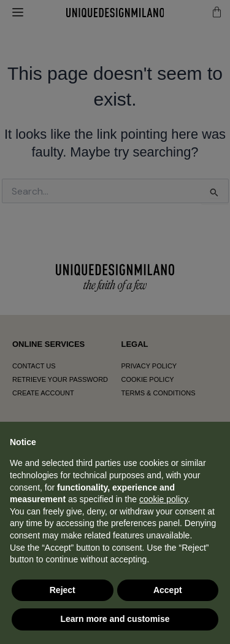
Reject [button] (63, 590)
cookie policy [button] (163, 499)
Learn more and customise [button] (115, 619)
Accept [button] (168, 590)
